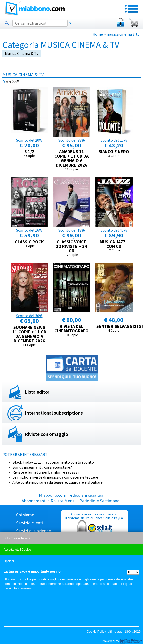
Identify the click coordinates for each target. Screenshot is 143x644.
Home (98, 34)
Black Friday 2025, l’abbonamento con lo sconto (53, 462)
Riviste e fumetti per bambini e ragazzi (46, 472)
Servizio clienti (29, 523)
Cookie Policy (96, 631)
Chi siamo (25, 515)
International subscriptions (54, 413)
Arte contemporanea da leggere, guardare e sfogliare (58, 482)
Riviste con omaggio (47, 434)
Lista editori (38, 392)
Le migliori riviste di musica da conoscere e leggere (55, 477)
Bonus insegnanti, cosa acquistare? (42, 467)
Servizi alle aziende (34, 531)
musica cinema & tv (22, 53)
